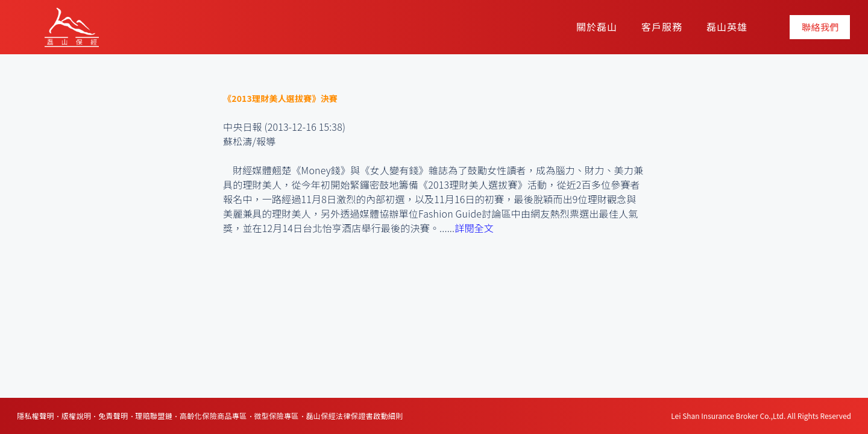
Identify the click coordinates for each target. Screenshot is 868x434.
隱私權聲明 (36, 416)
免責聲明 (113, 416)
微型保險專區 (276, 416)
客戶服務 (662, 27)
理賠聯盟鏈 (154, 416)
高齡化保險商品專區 (213, 416)
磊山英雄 (727, 27)
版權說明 (77, 416)
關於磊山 (597, 27)
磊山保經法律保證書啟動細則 (354, 416)
